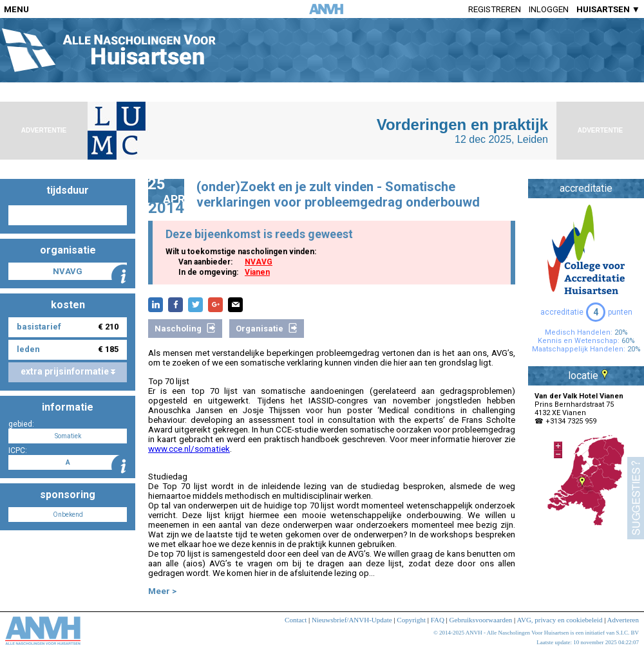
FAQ (438, 620)
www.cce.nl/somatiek (189, 449)
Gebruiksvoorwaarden (481, 620)
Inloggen (549, 9)
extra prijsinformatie (68, 371)
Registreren (495, 9)
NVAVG (259, 262)
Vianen (257, 272)
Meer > (162, 591)
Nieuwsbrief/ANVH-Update (352, 620)
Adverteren (623, 620)
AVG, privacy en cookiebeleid (559, 620)
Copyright (411, 620)
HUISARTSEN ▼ (608, 9)
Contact (296, 620)
